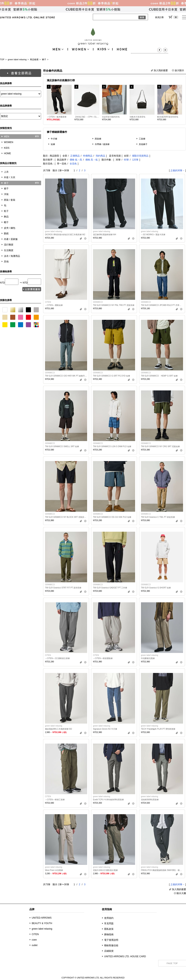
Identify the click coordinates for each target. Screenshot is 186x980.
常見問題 (109, 923)
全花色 (73, 164)
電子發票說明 (111, 940)
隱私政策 (109, 929)
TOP (2, 59)
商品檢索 (34, 59)
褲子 (44, 59)
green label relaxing (17, 59)
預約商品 (100, 156)
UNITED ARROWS (42, 918)
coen (34, 940)
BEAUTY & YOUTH (42, 923)
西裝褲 (98, 139)
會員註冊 (159, 17)
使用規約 (109, 918)
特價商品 (88, 156)
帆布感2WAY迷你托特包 (168, 117)
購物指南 (109, 934)
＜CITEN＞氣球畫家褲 (57, 117)
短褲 (53, 144)
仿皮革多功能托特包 (111, 117)
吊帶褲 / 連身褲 (102, 144)
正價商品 (75, 156)
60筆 (126, 160)
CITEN (35, 934)
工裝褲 (142, 139)
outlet (35, 945)
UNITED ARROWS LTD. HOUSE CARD (125, 956)
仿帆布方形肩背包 (137, 117)
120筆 (135, 160)
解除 (37, 136)
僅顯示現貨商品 (140, 156)
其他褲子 (143, 144)
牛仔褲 (54, 139)
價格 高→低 (92, 160)
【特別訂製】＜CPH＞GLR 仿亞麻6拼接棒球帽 (87, 117)
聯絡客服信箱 (111, 945)
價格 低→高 (76, 160)
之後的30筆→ (177, 170)
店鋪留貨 (109, 951)
